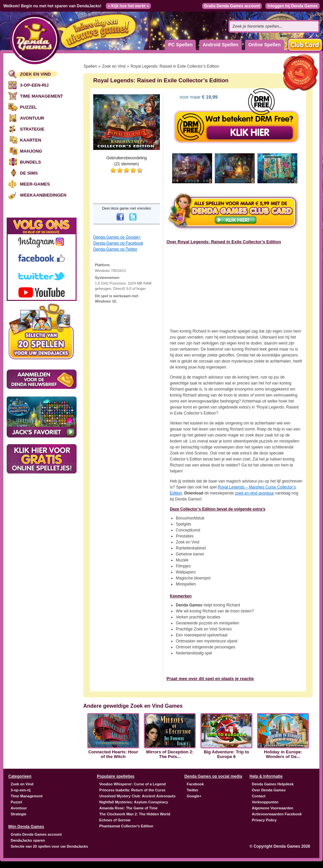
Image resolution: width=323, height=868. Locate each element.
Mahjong (31, 151)
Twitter (193, 790)
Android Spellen (220, 45)
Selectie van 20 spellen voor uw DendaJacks (49, 846)
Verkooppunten (265, 802)
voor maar (198, 97)
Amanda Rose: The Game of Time (128, 808)
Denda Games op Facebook (118, 243)
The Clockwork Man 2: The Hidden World (135, 814)
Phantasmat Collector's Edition (126, 826)
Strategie (32, 129)
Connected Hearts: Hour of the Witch (113, 754)
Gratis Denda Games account (232, 6)
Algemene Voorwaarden (273, 808)
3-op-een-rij (34, 85)
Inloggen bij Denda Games (293, 6)
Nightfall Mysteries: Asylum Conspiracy (134, 802)
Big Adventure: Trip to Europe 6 (226, 754)
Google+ (194, 796)
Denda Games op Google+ (117, 237)
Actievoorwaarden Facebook (277, 814)
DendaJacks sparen (28, 840)
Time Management (41, 96)
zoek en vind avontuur (254, 493)
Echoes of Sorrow (115, 820)
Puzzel (28, 107)
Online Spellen (265, 45)
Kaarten (31, 140)
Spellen (90, 66)
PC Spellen (180, 45)
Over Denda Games (269, 790)
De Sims (29, 173)
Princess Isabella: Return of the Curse (132, 790)
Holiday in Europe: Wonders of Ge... (283, 754)
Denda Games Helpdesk (273, 784)
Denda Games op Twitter (115, 249)
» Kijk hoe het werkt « (128, 6)
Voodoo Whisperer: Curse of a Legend (133, 784)
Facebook (195, 784)
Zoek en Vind (35, 74)
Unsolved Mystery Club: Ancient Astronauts (137, 796)
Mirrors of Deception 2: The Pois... (170, 754)
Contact (259, 796)
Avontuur (32, 118)
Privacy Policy (264, 820)
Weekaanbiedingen (43, 195)
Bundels (30, 162)
